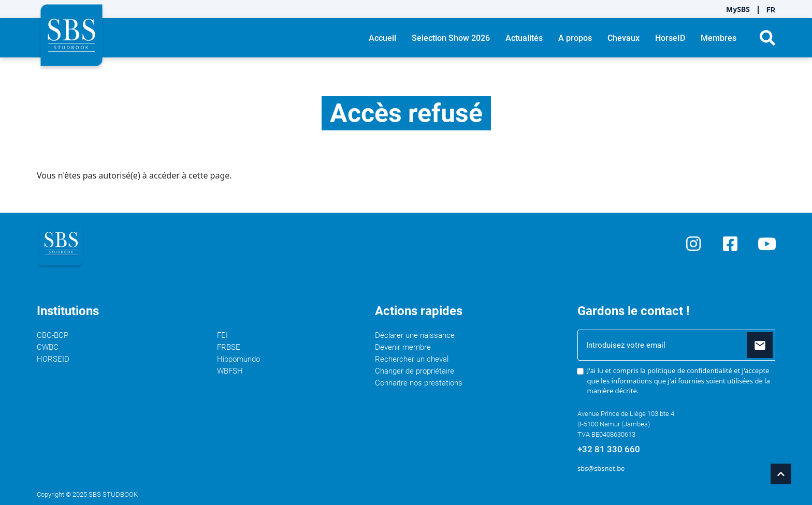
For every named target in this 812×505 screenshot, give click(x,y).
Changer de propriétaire (415, 371)
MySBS (738, 9)
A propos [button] (575, 38)
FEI (222, 335)
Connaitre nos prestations (419, 383)
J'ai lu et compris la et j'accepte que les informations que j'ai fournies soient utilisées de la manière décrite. (679, 381)
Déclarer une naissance (415, 335)
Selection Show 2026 (451, 38)
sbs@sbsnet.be (601, 468)
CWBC (48, 347)
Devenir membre (403, 347)
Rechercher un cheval (412, 359)
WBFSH (230, 371)
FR (771, 10)
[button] (767, 38)
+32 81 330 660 (609, 449)
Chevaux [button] (624, 38)
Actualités (524, 38)
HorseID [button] (670, 38)
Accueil (382, 38)
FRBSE (229, 347)
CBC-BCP (53, 335)
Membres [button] (719, 38)
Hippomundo (238, 359)
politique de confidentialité (690, 370)
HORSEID (53, 359)
